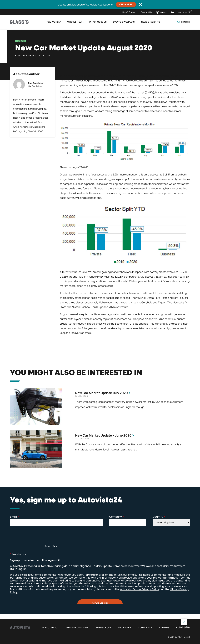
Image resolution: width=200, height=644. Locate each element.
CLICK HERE (126, 5)
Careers (164, 628)
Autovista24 (184, 12)
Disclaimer (125, 628)
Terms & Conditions (77, 628)
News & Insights (151, 22)
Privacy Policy (50, 628)
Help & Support (129, 12)
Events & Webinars (124, 22)
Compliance (145, 628)
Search (184, 22)
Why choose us (98, 22)
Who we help (75, 22)
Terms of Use (103, 628)
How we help (53, 22)
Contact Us (146, 12)
